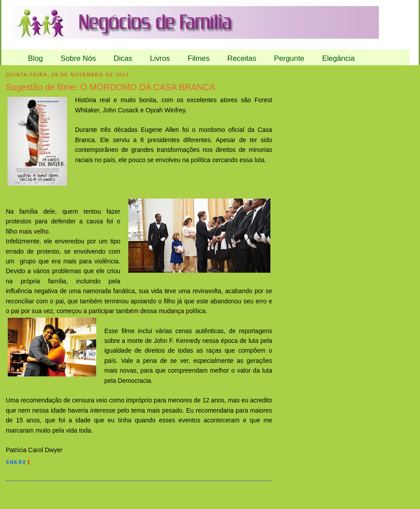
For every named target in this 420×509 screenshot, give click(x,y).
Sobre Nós (78, 58)
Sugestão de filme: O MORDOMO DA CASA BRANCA (110, 87)
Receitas (242, 58)
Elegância (338, 58)
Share (16, 463)
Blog (36, 58)
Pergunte (289, 58)
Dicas (123, 58)
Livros (160, 58)
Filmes (199, 58)
